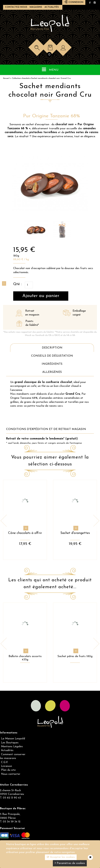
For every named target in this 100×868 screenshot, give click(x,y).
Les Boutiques (10, 743)
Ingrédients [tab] (52, 364)
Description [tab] (52, 348)
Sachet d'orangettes (75, 533)
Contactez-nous (16, 7)
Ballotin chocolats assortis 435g (25, 658)
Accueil (6, 78)
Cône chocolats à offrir (25, 533)
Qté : (17, 284)
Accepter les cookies (61, 857)
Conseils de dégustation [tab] (52, 356)
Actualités (52, 7)
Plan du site (8, 770)
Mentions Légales (12, 747)
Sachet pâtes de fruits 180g (75, 656)
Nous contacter (11, 774)
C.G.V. (5, 762)
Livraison (7, 766)
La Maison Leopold (13, 739)
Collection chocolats (21, 78)
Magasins (36, 7)
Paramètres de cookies (70, 863)
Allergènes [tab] (52, 372)
